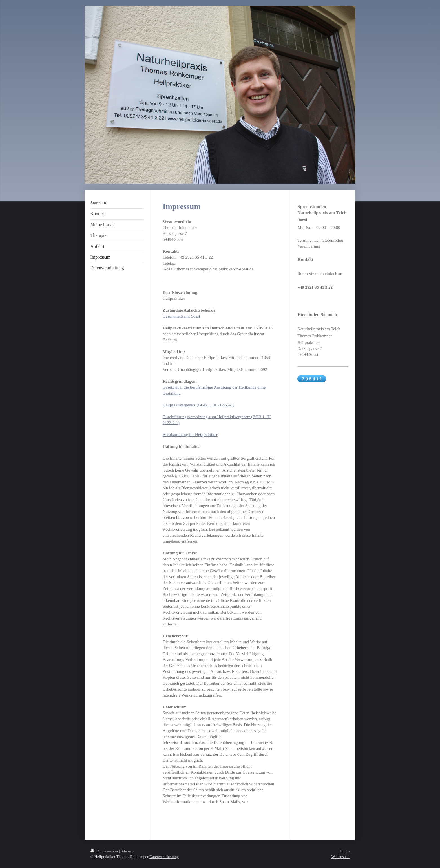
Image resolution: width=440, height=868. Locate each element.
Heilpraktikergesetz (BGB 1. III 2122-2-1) (198, 405)
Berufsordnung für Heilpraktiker (190, 435)
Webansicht (341, 857)
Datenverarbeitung (164, 857)
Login (345, 851)
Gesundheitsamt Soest (181, 316)
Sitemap (127, 851)
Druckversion (105, 851)
